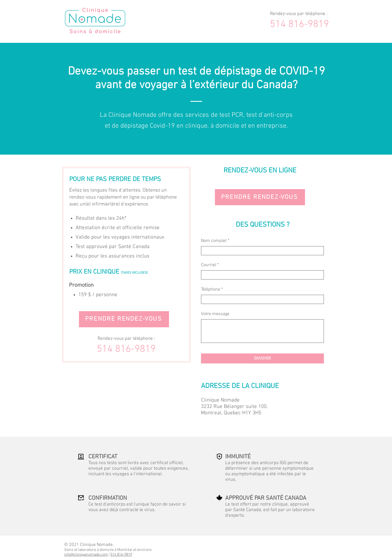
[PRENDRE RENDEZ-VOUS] (124, 319)
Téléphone (211, 289)
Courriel (209, 265)
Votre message (215, 314)
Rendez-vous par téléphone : (299, 14)
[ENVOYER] (262, 358)
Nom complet (214, 241)
